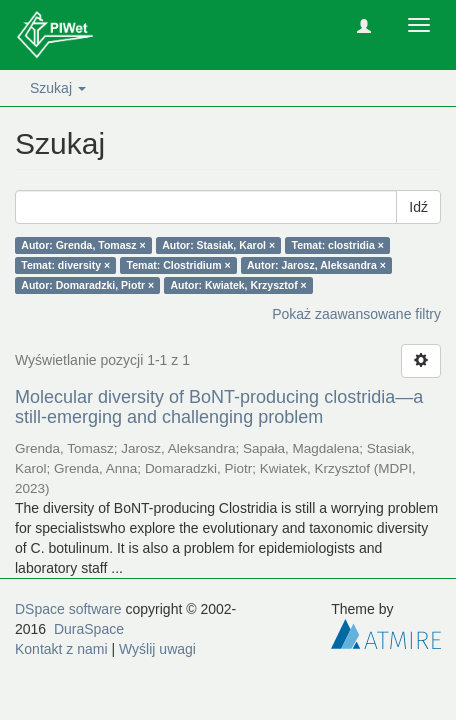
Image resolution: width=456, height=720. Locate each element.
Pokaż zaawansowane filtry (356, 314)
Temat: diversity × (65, 265)
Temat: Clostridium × (179, 265)
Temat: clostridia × (338, 245)
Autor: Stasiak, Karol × (218, 245)
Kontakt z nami (61, 649)
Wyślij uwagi (157, 649)
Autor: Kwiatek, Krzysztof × (239, 285)
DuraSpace (89, 629)
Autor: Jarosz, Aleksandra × (316, 265)
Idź (418, 207)
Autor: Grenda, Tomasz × (83, 245)
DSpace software (68, 609)
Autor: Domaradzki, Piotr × (87, 285)
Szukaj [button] (58, 88)
